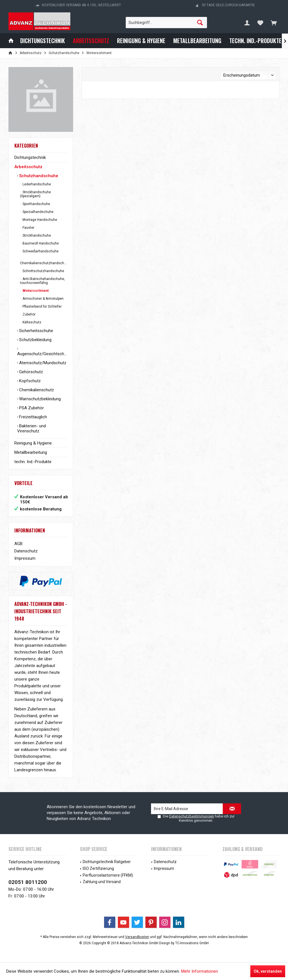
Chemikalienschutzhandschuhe (44, 263)
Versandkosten (137, 937)
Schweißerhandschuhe (40, 251)
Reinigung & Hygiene (33, 443)
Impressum (25, 558)
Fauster (28, 228)
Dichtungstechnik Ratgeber (107, 862)
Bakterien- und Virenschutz (31, 428)
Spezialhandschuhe (38, 212)
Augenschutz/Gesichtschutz (42, 354)
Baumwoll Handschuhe (40, 243)
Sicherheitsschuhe (36, 331)
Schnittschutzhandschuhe (43, 271)
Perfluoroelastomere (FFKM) (108, 875)
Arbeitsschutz (28, 167)
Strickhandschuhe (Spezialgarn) (35, 194)
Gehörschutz (31, 372)
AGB (18, 544)
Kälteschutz (31, 322)
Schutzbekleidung (35, 340)
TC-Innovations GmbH (192, 943)
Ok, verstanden (268, 971)
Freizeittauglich (32, 417)
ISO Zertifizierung (98, 868)
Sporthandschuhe (36, 204)
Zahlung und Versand (102, 882)
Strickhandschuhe (36, 235)
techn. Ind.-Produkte (33, 462)
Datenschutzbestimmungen (192, 816)
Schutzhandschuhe (38, 176)
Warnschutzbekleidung (39, 399)
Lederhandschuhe (36, 184)
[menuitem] (274, 23)
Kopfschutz (29, 381)
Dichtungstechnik (30, 157)
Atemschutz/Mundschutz (42, 363)
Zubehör (29, 314)
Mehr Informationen (200, 971)
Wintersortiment (35, 291)
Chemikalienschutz (36, 390)
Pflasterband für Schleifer (42, 306)
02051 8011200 (28, 882)
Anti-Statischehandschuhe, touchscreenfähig (42, 281)
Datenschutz (26, 551)
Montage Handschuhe (39, 220)
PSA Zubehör (31, 408)
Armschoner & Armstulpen (43, 299)
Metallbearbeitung (31, 452)
